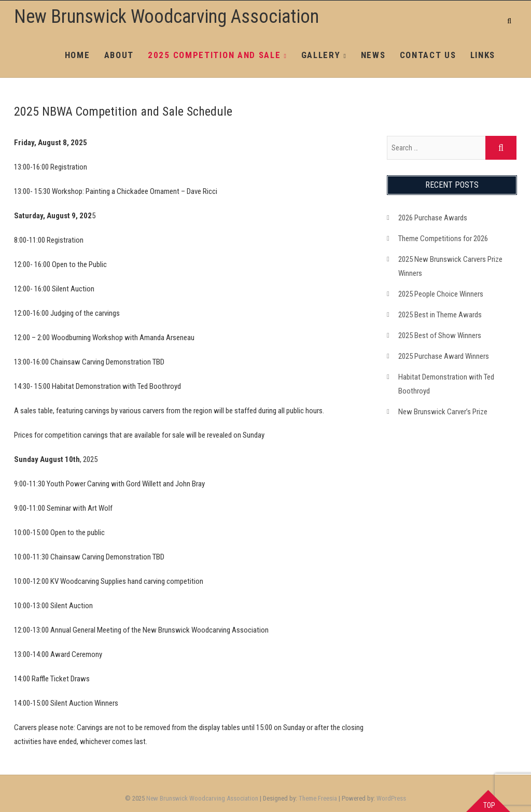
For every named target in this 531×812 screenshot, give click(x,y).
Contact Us (428, 55)
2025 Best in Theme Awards (440, 315)
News (373, 55)
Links (483, 55)
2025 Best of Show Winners (440, 335)
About (119, 55)
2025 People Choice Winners (441, 294)
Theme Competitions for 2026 (443, 239)
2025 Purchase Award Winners (444, 356)
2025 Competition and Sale (214, 55)
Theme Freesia (318, 798)
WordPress (391, 798)
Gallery (321, 55)
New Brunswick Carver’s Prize (443, 412)
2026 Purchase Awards (433, 218)
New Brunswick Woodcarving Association (166, 17)
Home (78, 55)
